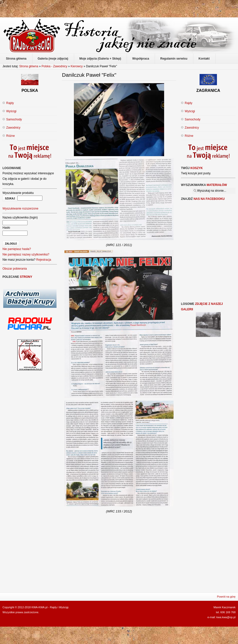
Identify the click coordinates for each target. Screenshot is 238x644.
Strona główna (29, 66)
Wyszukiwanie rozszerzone (20, 209)
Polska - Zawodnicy (54, 66)
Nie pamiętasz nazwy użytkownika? (26, 254)
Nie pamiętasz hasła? (17, 249)
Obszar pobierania (15, 269)
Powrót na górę (226, 597)
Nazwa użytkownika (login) (20, 217)
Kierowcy (77, 66)
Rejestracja (44, 260)
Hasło (6, 228)
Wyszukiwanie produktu (18, 193)
